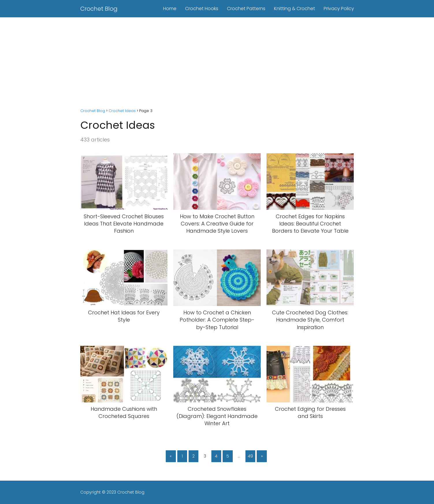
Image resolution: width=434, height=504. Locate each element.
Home (170, 9)
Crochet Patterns (246, 9)
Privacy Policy (339, 9)
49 (250, 456)
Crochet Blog (99, 9)
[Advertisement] (217, 61)
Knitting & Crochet (295, 9)
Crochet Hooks (202, 9)
